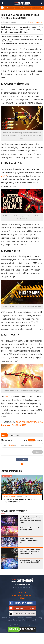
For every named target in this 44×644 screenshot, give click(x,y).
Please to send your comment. (18, 445)
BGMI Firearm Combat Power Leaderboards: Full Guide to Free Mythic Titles (30, 551)
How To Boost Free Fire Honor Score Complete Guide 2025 (30, 561)
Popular (40, 440)
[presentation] (9, 435)
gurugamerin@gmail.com (23, 587)
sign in (11, 445)
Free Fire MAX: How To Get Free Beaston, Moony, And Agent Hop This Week (22, 40)
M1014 (4, 176)
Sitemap (22, 598)
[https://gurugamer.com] (22, 580)
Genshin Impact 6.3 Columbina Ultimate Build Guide (29, 540)
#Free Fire (27, 8)
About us (22, 592)
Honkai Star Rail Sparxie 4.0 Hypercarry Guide (29, 529)
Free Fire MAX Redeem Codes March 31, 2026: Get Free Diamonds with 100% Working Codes (30, 520)
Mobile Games (36, 22)
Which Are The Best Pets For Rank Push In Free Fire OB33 (21, 43)
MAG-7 (7, 397)
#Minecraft (9, 8)
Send (38, 452)
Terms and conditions (22, 595)
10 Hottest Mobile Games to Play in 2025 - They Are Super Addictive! (20, 500)
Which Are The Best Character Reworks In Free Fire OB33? (21, 37)
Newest (31, 440)
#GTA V (18, 8)
